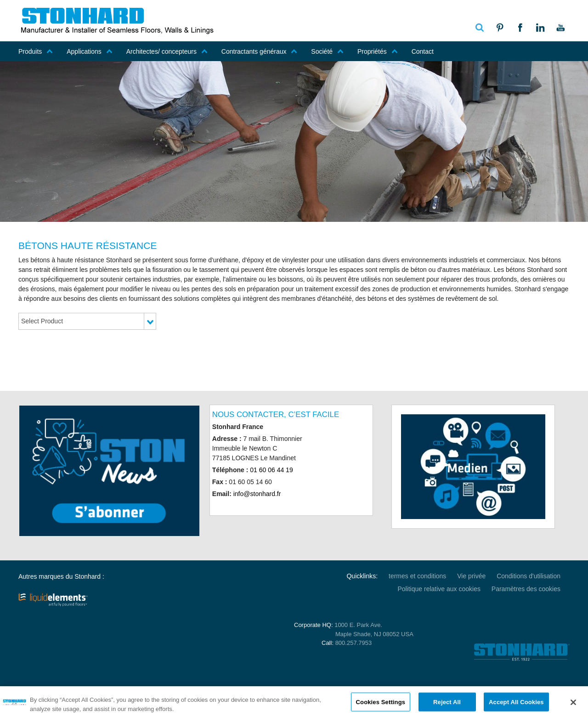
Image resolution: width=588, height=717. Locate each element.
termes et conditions (417, 576)
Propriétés (378, 51)
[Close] (573, 706)
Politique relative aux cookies (439, 589)
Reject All (447, 706)
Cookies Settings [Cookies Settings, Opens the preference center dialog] (381, 706)
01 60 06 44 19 (271, 470)
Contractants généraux (260, 51)
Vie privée (471, 576)
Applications (90, 51)
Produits (36, 51)
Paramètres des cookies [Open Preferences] (526, 589)
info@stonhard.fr (257, 494)
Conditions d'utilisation (529, 576)
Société (327, 51)
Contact (423, 51)
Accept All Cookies (516, 706)
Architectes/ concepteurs (167, 51)
